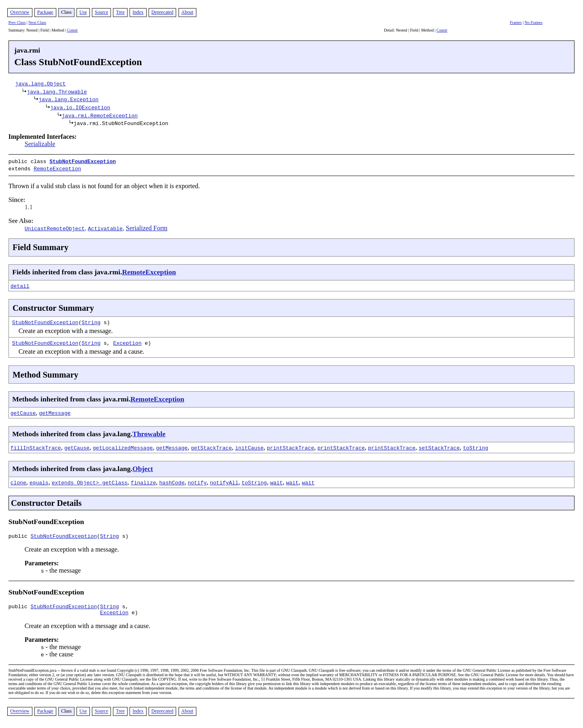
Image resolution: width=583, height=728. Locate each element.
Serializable (40, 144)
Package (45, 12)
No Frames (534, 22)
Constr (72, 30)
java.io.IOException (80, 107)
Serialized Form (147, 226)
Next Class (37, 22)
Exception (127, 341)
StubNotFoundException (83, 161)
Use (83, 12)
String (91, 320)
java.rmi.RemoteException (100, 115)
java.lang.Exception (68, 99)
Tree (120, 12)
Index (138, 12)
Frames (516, 22)
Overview (20, 12)
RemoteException (57, 168)
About (187, 12)
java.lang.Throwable (57, 91)
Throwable (149, 432)
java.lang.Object (41, 83)
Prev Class (17, 22)
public (20, 535)
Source (101, 12)
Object (143, 467)
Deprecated (163, 12)
